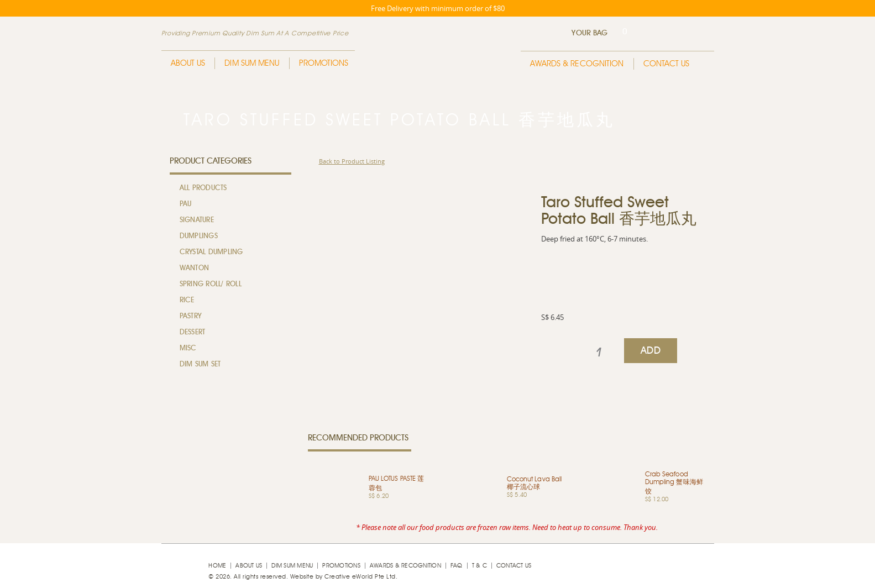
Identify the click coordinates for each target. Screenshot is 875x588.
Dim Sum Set (200, 364)
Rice (187, 300)
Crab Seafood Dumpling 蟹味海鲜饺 (674, 483)
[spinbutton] (599, 353)
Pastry (191, 316)
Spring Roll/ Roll (211, 284)
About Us (188, 63)
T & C (480, 566)
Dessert (193, 332)
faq (457, 566)
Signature (197, 220)
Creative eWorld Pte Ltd (360, 577)
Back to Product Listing (352, 161)
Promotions (324, 63)
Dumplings (199, 236)
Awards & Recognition (577, 64)
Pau (186, 204)
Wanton (195, 268)
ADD (651, 351)
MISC (188, 348)
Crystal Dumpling (211, 252)
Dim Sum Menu (252, 63)
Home (217, 566)
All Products (203, 188)
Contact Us (667, 64)
